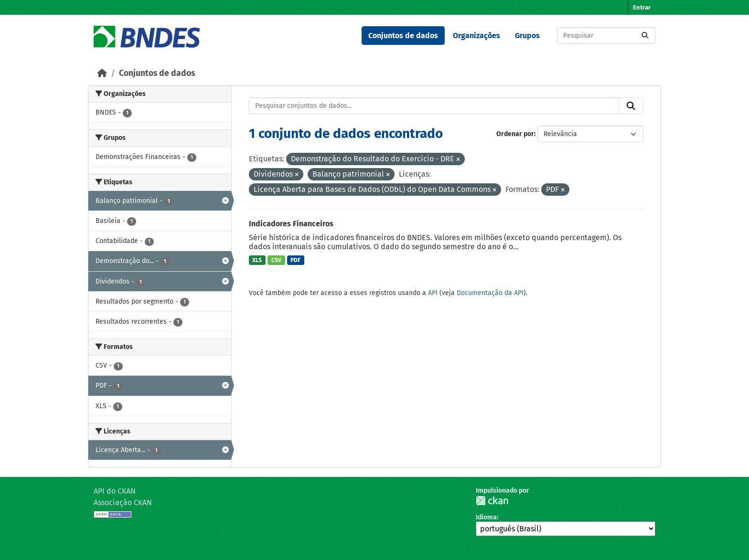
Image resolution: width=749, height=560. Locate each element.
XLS (257, 260)
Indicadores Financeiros (291, 224)
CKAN (492, 501)
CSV (276, 260)
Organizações (476, 36)
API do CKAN (115, 491)
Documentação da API (490, 293)
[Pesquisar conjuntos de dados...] (606, 36)
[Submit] (645, 36)
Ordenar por (515, 134)
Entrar (642, 7)
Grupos (527, 36)
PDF (295, 260)
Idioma (486, 517)
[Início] (102, 73)
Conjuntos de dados (403, 36)
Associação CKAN (123, 502)
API (433, 293)
